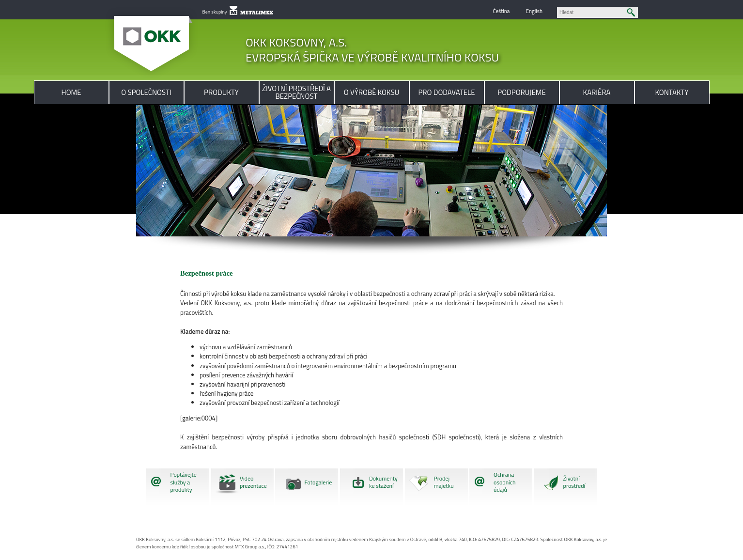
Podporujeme (521, 92)
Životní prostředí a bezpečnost (296, 92)
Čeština (501, 11)
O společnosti (146, 92)
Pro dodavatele (446, 92)
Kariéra (597, 92)
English (534, 11)
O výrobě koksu (371, 92)
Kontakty (672, 92)
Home (71, 92)
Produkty (221, 92)
